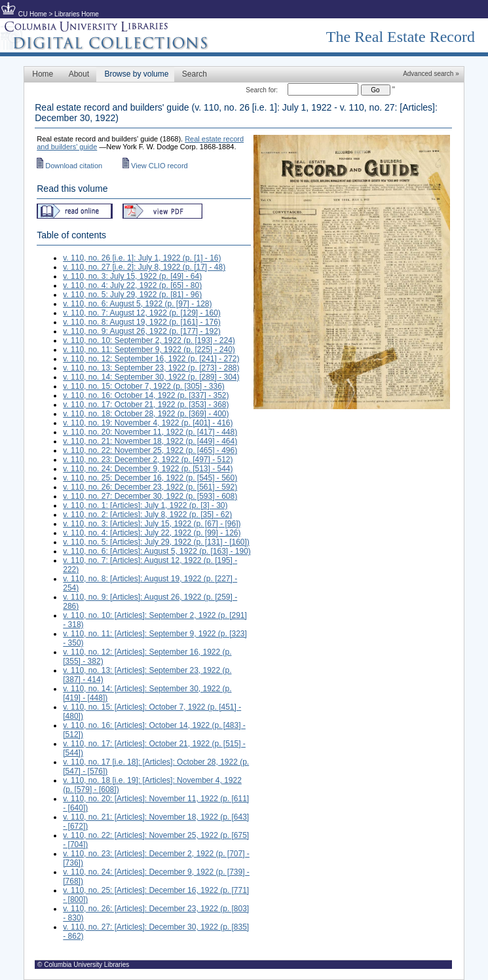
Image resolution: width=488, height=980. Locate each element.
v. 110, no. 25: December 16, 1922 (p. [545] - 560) (150, 478)
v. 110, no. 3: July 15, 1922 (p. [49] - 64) (132, 276)
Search (195, 74)
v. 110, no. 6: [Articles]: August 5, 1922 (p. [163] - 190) (157, 551)
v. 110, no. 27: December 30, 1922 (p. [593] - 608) (150, 496)
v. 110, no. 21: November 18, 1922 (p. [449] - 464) (150, 441)
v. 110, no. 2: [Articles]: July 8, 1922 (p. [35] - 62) (147, 515)
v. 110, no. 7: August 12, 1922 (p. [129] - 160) (142, 313)
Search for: (262, 90)
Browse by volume (136, 74)
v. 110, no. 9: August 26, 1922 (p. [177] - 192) (142, 331)
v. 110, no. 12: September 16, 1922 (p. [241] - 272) (151, 359)
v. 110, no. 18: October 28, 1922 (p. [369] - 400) (146, 414)
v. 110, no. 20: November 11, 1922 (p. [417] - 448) (150, 432)
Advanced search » (431, 74)
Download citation (69, 166)
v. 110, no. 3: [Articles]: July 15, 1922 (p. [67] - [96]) (152, 524)
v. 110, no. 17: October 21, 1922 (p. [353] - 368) (146, 405)
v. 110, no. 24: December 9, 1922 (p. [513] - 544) (148, 469)
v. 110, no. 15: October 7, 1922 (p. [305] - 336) (144, 386)
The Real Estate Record (401, 37)
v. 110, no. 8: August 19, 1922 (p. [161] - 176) (142, 322)
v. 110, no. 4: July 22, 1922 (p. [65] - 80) (132, 285)
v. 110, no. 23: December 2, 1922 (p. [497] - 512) (148, 460)
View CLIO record (155, 166)
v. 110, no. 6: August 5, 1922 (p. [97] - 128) (137, 304)
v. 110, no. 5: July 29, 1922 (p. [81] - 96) (132, 295)
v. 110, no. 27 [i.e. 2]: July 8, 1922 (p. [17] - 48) (144, 267)
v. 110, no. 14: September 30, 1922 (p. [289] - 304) (151, 377)
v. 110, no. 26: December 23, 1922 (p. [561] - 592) (150, 487)
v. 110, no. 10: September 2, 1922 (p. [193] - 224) (149, 340)
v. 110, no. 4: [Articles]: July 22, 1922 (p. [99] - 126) (152, 533)
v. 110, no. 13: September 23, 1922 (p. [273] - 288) (151, 368)
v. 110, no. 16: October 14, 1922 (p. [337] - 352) (146, 395)
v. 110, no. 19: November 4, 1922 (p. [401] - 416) (148, 423)
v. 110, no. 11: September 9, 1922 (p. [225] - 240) (149, 350)
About (79, 74)
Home (43, 74)
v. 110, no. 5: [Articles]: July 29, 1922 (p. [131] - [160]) (156, 542)
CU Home (33, 14)
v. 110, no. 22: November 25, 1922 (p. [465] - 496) (150, 450)
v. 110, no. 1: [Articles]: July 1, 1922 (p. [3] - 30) (145, 505)
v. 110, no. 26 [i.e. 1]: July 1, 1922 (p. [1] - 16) (142, 258)
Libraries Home (77, 14)
